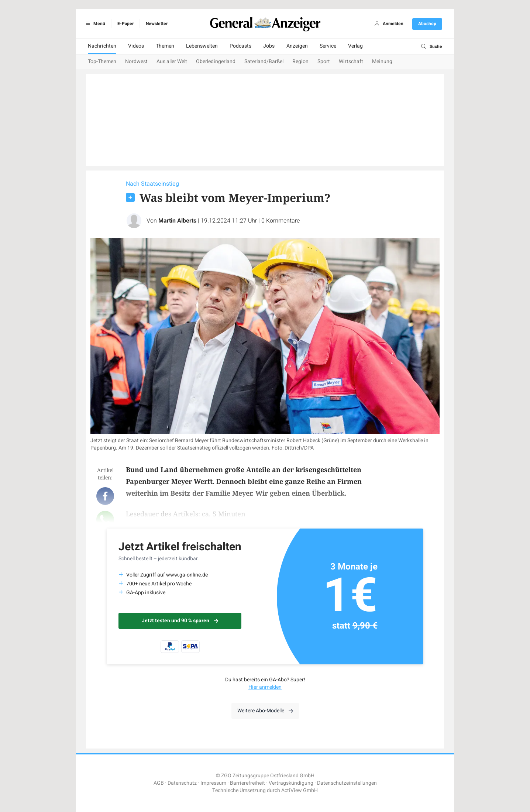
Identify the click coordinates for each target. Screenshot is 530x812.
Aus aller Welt (172, 61)
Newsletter (157, 24)
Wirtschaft (351, 61)
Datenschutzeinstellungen (347, 783)
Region (300, 61)
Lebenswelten (202, 46)
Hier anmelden (265, 687)
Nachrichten (102, 46)
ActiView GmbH (300, 790)
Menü (94, 24)
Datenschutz (182, 783)
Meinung (382, 61)
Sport (324, 61)
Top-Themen (102, 61)
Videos (136, 46)
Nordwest (136, 61)
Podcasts (240, 46)
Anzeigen (297, 46)
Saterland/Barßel (264, 61)
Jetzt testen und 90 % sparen (180, 621)
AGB (159, 783)
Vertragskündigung (291, 783)
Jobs (269, 46)
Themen (165, 46)
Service (328, 46)
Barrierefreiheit (247, 783)
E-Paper (125, 24)
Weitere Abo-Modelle (265, 711)
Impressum (213, 783)
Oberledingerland (216, 61)
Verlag (355, 46)
